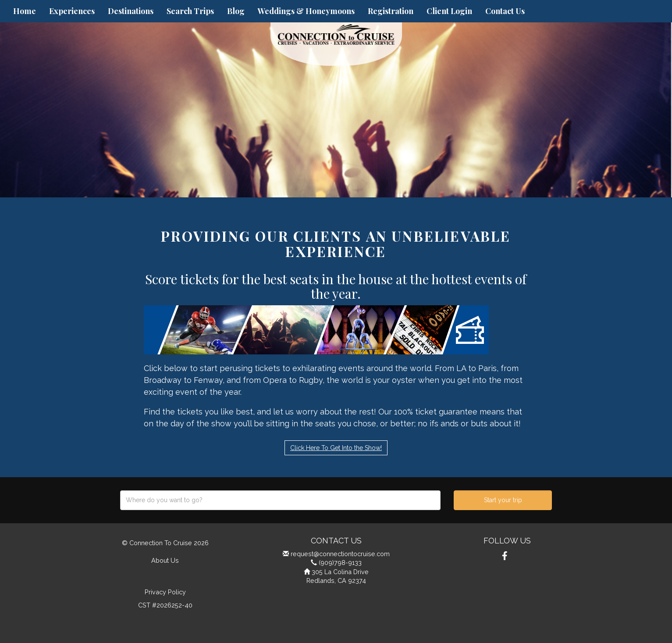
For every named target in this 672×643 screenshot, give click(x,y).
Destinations (131, 11)
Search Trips (190, 11)
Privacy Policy (165, 592)
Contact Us (505, 11)
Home (25, 11)
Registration (391, 11)
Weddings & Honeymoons (306, 11)
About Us (165, 560)
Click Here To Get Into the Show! (336, 448)
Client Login (449, 11)
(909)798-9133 (340, 563)
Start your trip (503, 500)
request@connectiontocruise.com (340, 554)
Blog (236, 11)
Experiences (72, 11)
